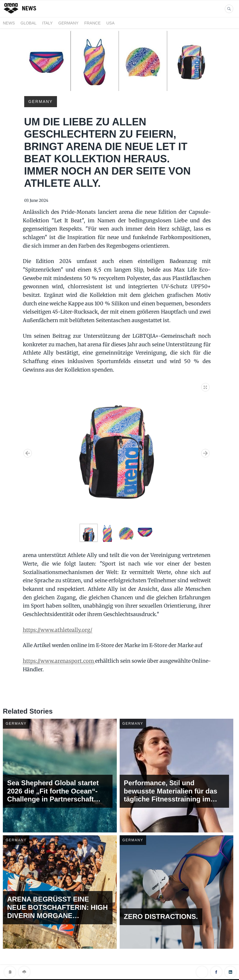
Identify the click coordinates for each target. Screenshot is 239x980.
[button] (206, 386)
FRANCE (93, 23)
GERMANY (69, 23)
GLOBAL (28, 23)
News (9, 23)
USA (110, 23)
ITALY (47, 23)
